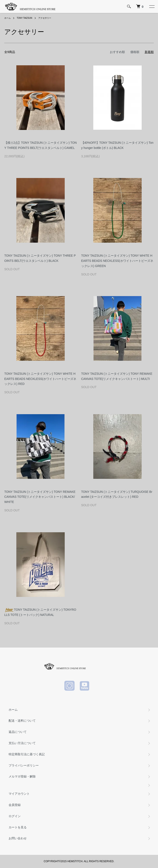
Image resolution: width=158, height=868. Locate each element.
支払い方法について (22, 743)
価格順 (135, 52)
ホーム (8, 18)
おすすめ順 (117, 52)
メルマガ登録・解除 (22, 776)
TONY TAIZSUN (25, 18)
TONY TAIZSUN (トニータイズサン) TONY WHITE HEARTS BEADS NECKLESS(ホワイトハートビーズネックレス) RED (40, 379)
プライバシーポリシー (24, 765)
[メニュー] (152, 6)
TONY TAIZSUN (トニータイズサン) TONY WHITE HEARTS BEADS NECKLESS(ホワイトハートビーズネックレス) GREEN (117, 261)
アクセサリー (45, 18)
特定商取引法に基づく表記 (27, 754)
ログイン (15, 816)
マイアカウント (19, 794)
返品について (18, 732)
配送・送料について (22, 721)
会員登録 (15, 805)
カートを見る (18, 827)
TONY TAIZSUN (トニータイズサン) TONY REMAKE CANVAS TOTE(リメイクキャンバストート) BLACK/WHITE (40, 497)
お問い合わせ (18, 838)
